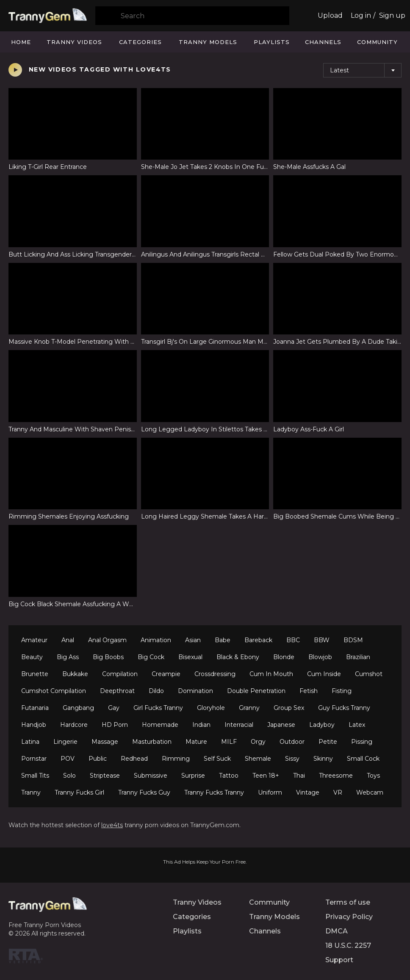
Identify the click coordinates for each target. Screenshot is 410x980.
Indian (201, 725)
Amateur (34, 640)
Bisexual (190, 657)
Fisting (342, 691)
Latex (357, 725)
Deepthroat (117, 691)
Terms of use (348, 902)
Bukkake (75, 674)
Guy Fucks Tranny (344, 708)
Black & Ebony (238, 657)
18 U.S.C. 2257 (348, 945)
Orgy (258, 742)
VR (338, 792)
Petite (328, 742)
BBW (322, 640)
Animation (156, 640)
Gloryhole (211, 708)
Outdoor (292, 742)
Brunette (35, 674)
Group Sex (289, 708)
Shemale (258, 759)
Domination (195, 691)
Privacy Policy (349, 917)
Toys (373, 776)
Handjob (34, 725)
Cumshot (369, 674)
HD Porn (115, 725)
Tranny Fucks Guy (144, 792)
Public (98, 759)
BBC (293, 640)
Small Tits (35, 776)
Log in (361, 15)
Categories (140, 42)
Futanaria (35, 708)
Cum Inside (324, 674)
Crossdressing (215, 674)
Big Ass (68, 657)
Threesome (336, 776)
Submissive (151, 776)
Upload (330, 15)
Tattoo (229, 776)
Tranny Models (208, 42)
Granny (249, 708)
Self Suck (217, 759)
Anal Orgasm (107, 640)
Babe (223, 640)
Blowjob (320, 657)
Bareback (258, 640)
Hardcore (74, 725)
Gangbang (78, 708)
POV (68, 759)
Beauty (32, 657)
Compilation (120, 674)
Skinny (323, 759)
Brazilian (358, 657)
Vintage (308, 792)
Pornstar (34, 759)
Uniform (270, 792)
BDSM (353, 640)
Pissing (362, 742)
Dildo (156, 691)
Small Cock (363, 759)
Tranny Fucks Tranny (214, 792)
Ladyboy (322, 725)
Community (377, 42)
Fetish (309, 691)
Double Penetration (256, 691)
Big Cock (151, 657)
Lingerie (65, 742)
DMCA (337, 931)
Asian (193, 640)
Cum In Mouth (271, 674)
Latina (30, 742)
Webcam (370, 792)
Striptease (105, 776)
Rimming (176, 759)
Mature (196, 742)
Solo (69, 776)
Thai (299, 776)
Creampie (166, 674)
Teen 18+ (266, 776)
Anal (68, 640)
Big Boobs (108, 657)
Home (21, 42)
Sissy (292, 759)
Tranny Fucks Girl (79, 792)
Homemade (160, 725)
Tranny (31, 792)
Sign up (392, 15)
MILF (229, 742)
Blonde (284, 657)
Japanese (281, 725)
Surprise (193, 776)
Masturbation (152, 742)
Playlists (272, 42)
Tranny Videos (74, 42)
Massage (105, 742)
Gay (114, 708)
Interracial (239, 725)
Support (339, 960)
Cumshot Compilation (54, 691)
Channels (323, 42)
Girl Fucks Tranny (158, 708)
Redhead (134, 759)
